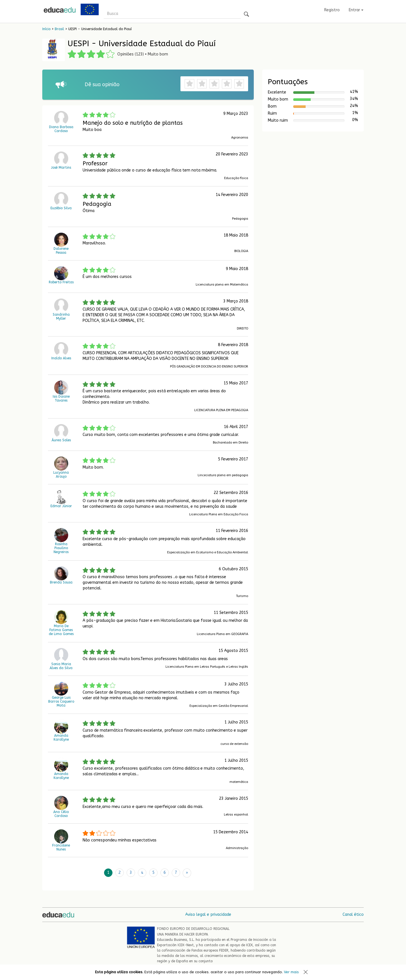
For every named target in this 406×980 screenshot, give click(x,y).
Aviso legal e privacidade (208, 914)
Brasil (59, 29)
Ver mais (291, 972)
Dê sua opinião (102, 84)
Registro (332, 10)
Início (46, 29)
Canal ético (353, 914)
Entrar (356, 10)
